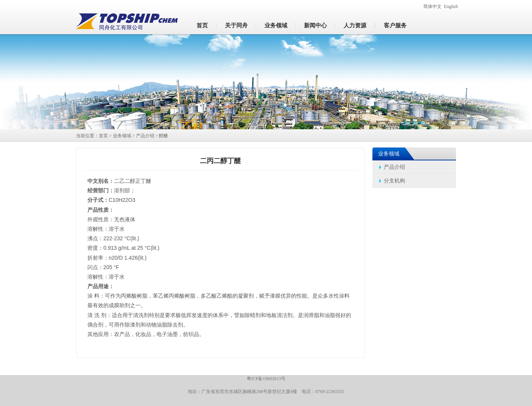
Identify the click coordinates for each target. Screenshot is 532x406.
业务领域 (276, 25)
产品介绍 (145, 136)
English (451, 6)
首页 (202, 25)
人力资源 (355, 25)
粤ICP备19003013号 (266, 379)
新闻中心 (315, 25)
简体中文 (432, 6)
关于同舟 (236, 25)
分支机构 (394, 181)
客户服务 (395, 25)
